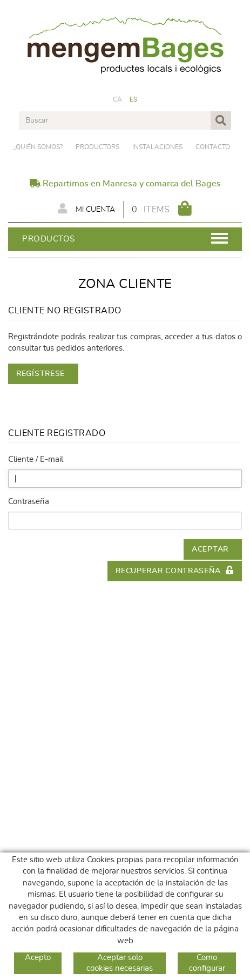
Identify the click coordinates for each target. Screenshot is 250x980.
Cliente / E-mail (36, 459)
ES (134, 99)
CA (118, 99)
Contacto (213, 147)
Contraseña (29, 502)
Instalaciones (157, 147)
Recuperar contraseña (175, 570)
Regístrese (40, 374)
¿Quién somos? (38, 147)
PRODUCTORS (97, 147)
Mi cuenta (86, 209)
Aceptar (210, 549)
